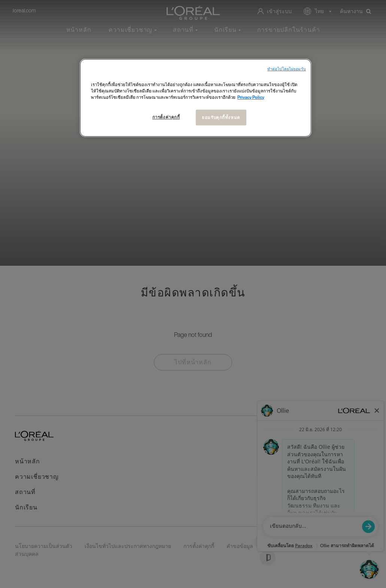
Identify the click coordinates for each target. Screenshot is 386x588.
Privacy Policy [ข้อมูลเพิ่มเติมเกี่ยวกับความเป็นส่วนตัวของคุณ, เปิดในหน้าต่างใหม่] (251, 97)
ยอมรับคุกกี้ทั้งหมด (221, 117)
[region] (196, 98)
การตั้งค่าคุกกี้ (166, 117)
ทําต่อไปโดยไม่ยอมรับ (287, 69)
